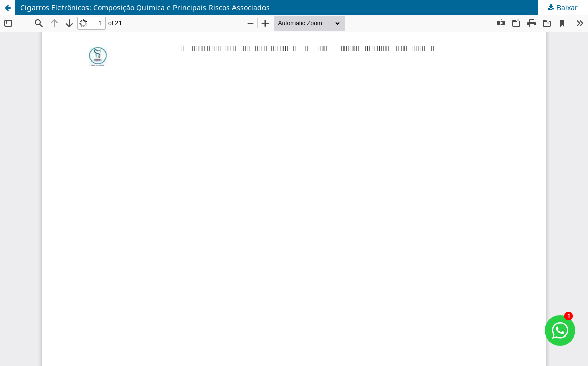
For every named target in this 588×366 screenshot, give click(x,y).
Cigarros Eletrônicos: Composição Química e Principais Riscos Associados (145, 7)
